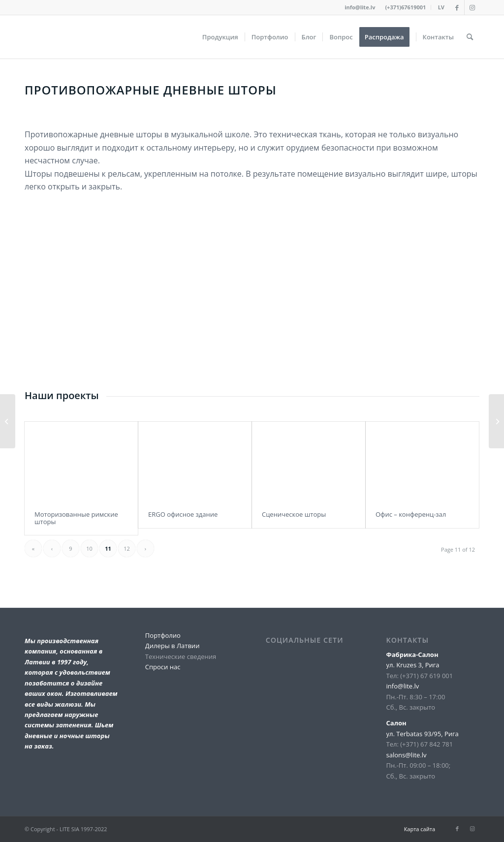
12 (127, 548)
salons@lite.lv (407, 755)
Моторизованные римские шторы (76, 518)
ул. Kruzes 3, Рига (413, 665)
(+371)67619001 (405, 7)
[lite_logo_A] (25, 37)
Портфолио (163, 635)
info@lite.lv (360, 7)
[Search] (470, 37)
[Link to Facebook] (457, 7)
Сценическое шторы (294, 514)
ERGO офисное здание (183, 514)
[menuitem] (406, 7)
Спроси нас (163, 667)
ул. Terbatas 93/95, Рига (423, 734)
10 (89, 548)
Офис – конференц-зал (411, 514)
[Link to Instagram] (472, 7)
